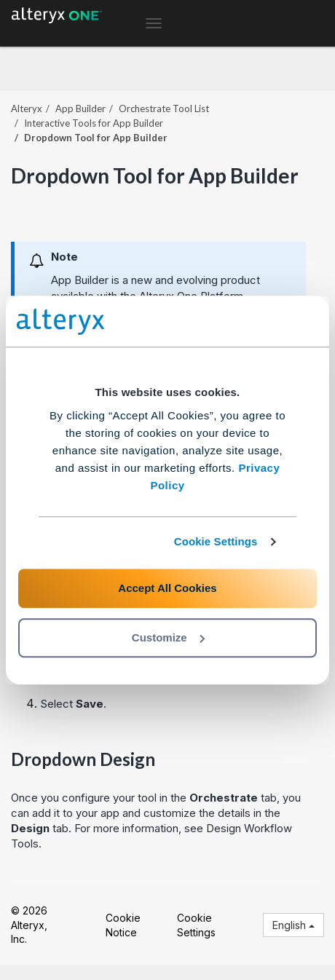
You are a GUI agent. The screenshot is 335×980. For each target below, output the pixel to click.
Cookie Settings (216, 541)
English (293, 925)
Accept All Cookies (167, 588)
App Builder (80, 108)
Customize (168, 637)
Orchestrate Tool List (164, 108)
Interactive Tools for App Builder (94, 123)
